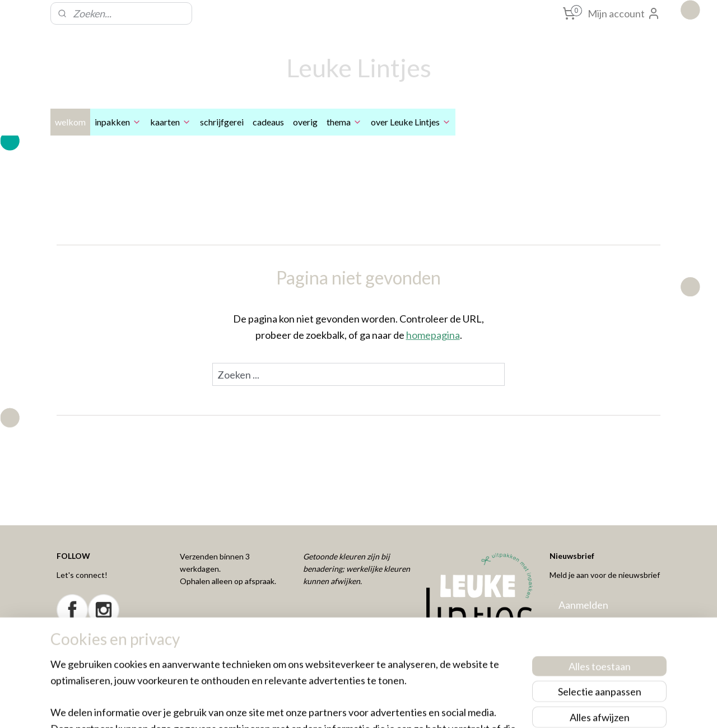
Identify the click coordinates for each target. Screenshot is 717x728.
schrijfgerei (222, 122)
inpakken (118, 122)
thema (344, 122)
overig (305, 122)
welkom (70, 122)
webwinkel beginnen (378, 708)
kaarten (171, 122)
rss (340, 708)
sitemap (320, 708)
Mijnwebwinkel (469, 708)
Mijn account (624, 13)
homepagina (433, 335)
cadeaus (268, 122)
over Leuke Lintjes (411, 122)
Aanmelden (583, 605)
